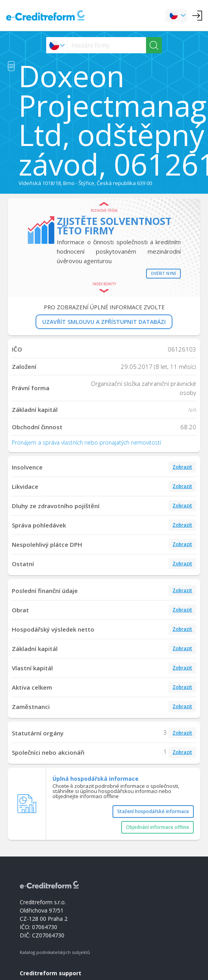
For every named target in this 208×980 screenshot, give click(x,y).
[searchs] (107, 45)
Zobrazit (182, 467)
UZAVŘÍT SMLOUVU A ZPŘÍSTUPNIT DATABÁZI (104, 322)
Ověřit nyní (163, 273)
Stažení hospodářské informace (153, 811)
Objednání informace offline (157, 827)
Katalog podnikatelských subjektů (55, 952)
